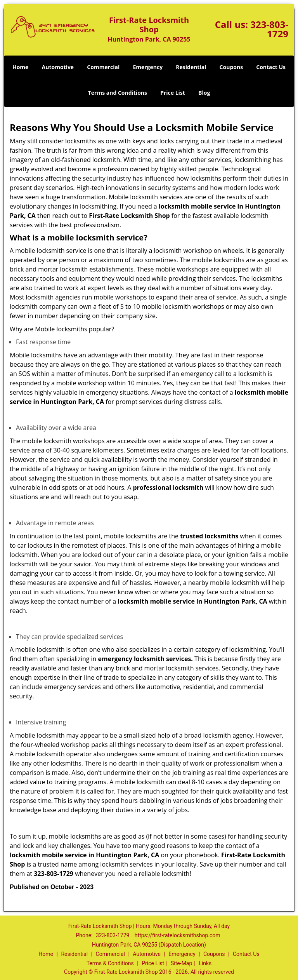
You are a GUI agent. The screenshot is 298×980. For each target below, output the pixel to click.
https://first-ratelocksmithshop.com (178, 935)
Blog (204, 93)
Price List (173, 93)
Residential (191, 67)
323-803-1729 (269, 29)
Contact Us (271, 67)
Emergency (148, 67)
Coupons (231, 67)
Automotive (58, 67)
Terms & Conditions (110, 963)
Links (205, 963)
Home (20, 67)
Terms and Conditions (118, 93)
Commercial (103, 67)
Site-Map (181, 963)
